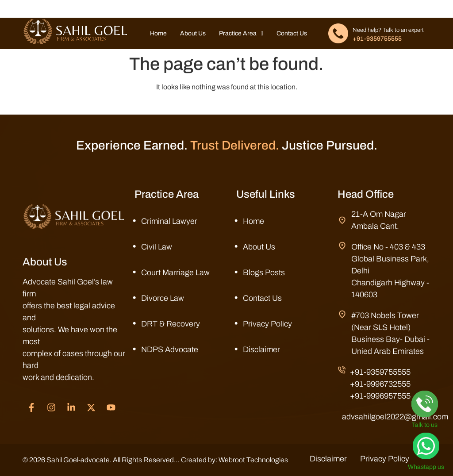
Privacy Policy (267, 324)
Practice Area (241, 33)
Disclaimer (261, 349)
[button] (241, 34)
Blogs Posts (264, 273)
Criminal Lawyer (169, 221)
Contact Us (292, 33)
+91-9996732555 (380, 384)
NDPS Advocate (170, 349)
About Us (193, 33)
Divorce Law (163, 298)
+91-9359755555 (377, 39)
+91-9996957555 (380, 396)
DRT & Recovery (171, 324)
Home (158, 33)
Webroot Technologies (253, 460)
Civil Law (157, 247)
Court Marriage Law (175, 273)
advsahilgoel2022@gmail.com (395, 417)
